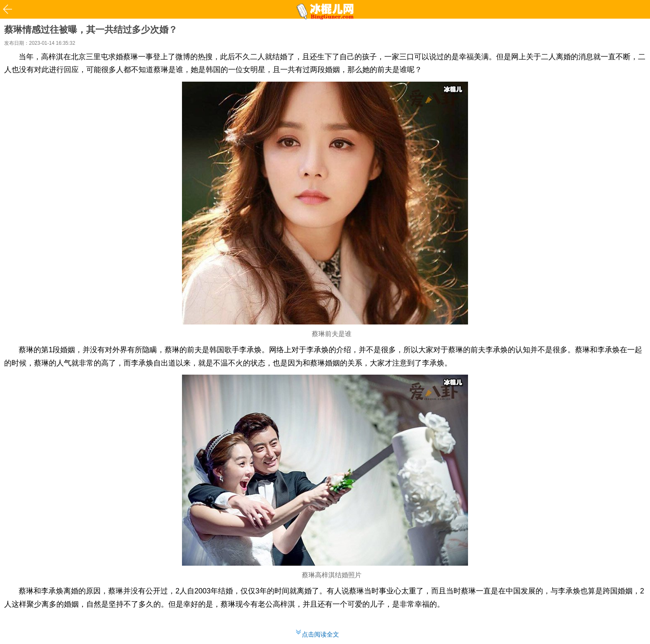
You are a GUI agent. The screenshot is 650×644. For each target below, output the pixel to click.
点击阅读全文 (320, 634)
